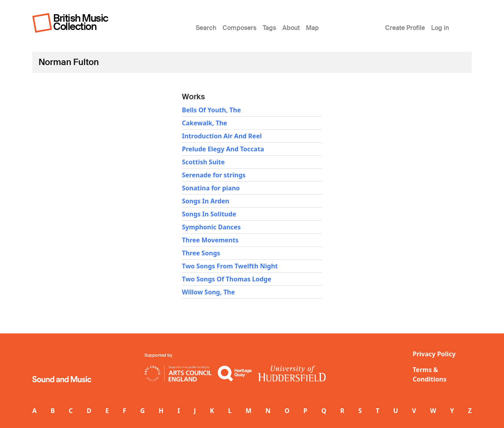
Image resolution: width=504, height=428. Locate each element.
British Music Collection (81, 22)
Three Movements (210, 240)
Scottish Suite (203, 162)
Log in (440, 28)
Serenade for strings (214, 175)
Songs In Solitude (209, 214)
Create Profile (405, 28)
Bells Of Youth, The (211, 110)
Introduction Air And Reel (222, 136)
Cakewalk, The (205, 123)
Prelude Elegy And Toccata (223, 149)
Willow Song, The (208, 292)
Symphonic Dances (211, 227)
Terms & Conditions (430, 374)
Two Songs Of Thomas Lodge (227, 279)
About (291, 28)
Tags (269, 28)
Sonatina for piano (211, 188)
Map (312, 28)
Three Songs (201, 253)
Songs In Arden (206, 201)
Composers (239, 28)
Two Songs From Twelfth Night (230, 266)
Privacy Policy (434, 354)
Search (206, 28)
